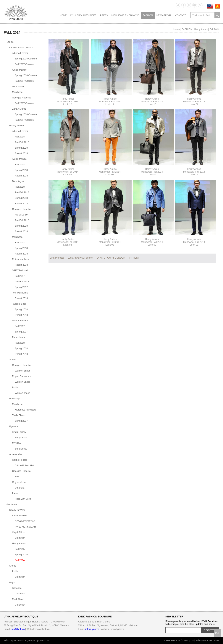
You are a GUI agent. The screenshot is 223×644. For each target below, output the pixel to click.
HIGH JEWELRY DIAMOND (125, 15)
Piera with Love (23, 499)
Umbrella (20, 488)
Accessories (16, 454)
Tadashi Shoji (19, 304)
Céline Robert (19, 460)
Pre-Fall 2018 (22, 142)
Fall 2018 (20, 137)
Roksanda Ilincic (21, 259)
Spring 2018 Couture (26, 59)
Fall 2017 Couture (24, 64)
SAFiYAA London (21, 270)
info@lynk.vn (18, 629)
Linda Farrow (19, 432)
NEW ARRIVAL (164, 15)
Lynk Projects (57, 258)
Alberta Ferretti (20, 53)
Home (63, 15)
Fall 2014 (214, 29)
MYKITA (16, 443)
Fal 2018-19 (21, 215)
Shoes (13, 360)
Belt (17, 477)
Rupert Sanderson (22, 376)
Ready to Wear (17, 510)
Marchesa (17, 92)
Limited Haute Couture (21, 47)
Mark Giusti (18, 599)
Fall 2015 (20, 549)
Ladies (10, 42)
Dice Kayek (18, 86)
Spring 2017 (21, 287)
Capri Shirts (18, 532)
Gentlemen (12, 504)
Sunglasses (21, 438)
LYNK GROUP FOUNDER (83, 15)
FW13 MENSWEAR (25, 527)
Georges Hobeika (21, 98)
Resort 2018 (21, 153)
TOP (218, 633)
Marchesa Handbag (25, 410)
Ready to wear (17, 125)
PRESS (104, 15)
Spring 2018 (21, 148)
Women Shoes (23, 371)
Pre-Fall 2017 (22, 282)
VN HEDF (134, 258)
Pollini (15, 387)
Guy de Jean (19, 482)
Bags (12, 582)
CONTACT (181, 15)
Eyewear (14, 426)
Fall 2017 (20, 276)
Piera (15, 493)
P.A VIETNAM (212, 641)
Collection (20, 538)
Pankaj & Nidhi (20, 321)
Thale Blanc (18, 415)
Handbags (15, 399)
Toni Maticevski (20, 293)
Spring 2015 (21, 555)
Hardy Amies (201, 29)
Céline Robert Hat (24, 465)
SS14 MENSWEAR (25, 521)
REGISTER (210, 630)
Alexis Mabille (19, 70)
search (217, 15)
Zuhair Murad (19, 109)
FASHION (148, 15)
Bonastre (17, 588)
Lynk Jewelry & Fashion (80, 258)
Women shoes (22, 393)
